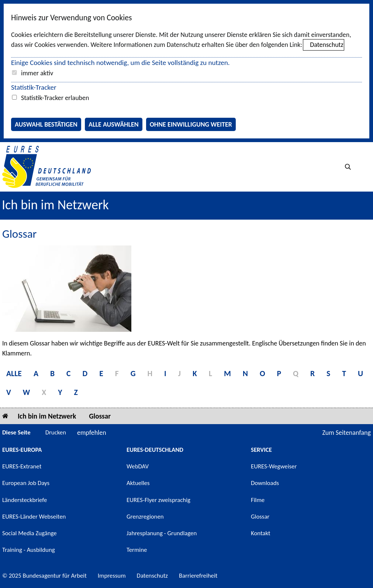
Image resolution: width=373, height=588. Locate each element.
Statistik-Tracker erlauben (55, 98)
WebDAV (138, 466)
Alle (14, 373)
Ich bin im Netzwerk (55, 205)
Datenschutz (327, 45)
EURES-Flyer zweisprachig (158, 500)
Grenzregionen (145, 517)
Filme (258, 500)
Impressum (112, 576)
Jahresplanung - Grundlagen (162, 533)
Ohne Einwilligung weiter (191, 124)
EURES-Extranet (22, 466)
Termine (137, 550)
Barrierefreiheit (198, 576)
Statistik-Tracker (34, 87)
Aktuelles (138, 483)
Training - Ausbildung (29, 550)
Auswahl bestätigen (46, 124)
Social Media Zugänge (30, 533)
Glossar (100, 416)
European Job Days (26, 483)
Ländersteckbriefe (25, 500)
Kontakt (261, 533)
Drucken (56, 432)
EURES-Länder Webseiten (34, 517)
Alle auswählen (114, 124)
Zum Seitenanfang (346, 433)
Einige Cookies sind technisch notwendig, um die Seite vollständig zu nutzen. (120, 63)
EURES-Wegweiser (274, 466)
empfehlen (92, 433)
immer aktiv (37, 73)
